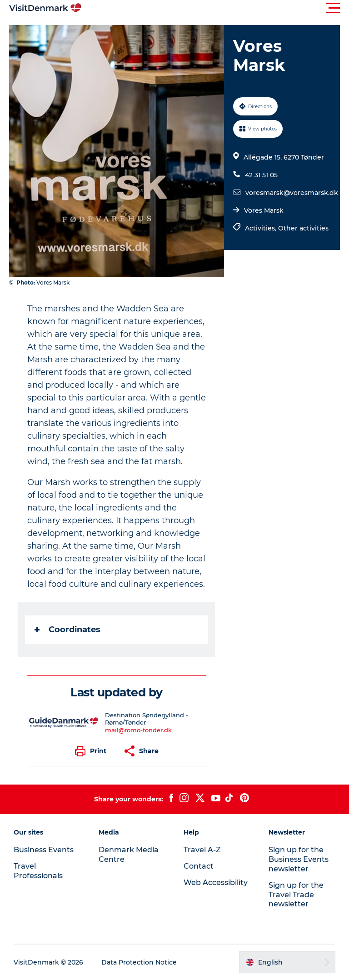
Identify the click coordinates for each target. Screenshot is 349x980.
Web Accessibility (216, 882)
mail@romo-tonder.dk (138, 730)
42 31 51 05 (261, 175)
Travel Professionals (38, 871)
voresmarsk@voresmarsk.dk (292, 193)
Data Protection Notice (139, 962)
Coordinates (67, 630)
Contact (199, 866)
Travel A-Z (202, 850)
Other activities (303, 228)
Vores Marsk (264, 210)
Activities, (262, 228)
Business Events (44, 850)
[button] (215, 8)
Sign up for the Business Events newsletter (299, 859)
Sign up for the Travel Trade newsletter (296, 895)
